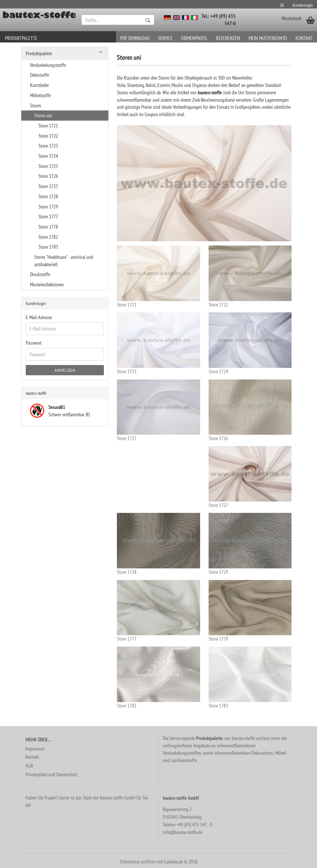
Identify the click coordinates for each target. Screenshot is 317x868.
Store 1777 (158, 611)
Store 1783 (250, 678)
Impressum (35, 749)
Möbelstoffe (40, 95)
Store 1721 (158, 277)
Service (165, 38)
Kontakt (304, 38)
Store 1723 (158, 343)
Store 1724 (250, 343)
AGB (29, 766)
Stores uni (43, 115)
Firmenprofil (194, 38)
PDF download (135, 38)
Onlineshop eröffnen (138, 862)
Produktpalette (21, 38)
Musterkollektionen (47, 284)
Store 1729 (250, 544)
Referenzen (228, 38)
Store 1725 (158, 410)
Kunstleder (39, 85)
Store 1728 (158, 544)
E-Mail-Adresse (39, 317)
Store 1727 (250, 477)
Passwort (34, 343)
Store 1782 (158, 678)
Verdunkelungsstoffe (48, 65)
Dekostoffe (39, 75)
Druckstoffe (40, 274)
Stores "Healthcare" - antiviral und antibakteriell (64, 261)
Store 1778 (250, 611)
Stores (36, 105)
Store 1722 (250, 277)
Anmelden (65, 370)
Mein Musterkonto (268, 38)
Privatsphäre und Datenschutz (52, 774)
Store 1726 (250, 410)
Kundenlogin (303, 5)
